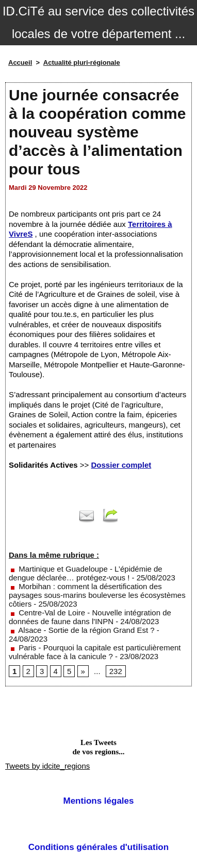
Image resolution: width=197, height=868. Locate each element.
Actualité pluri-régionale (82, 63)
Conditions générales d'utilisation (98, 847)
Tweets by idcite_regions (47, 766)
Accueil (20, 63)
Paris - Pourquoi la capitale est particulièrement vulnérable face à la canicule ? (95, 652)
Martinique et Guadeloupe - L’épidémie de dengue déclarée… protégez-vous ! (86, 573)
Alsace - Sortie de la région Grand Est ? (82, 630)
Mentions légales (99, 801)
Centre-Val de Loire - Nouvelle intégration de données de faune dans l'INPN (90, 617)
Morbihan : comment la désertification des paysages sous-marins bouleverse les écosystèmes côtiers (97, 595)
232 (116, 671)
